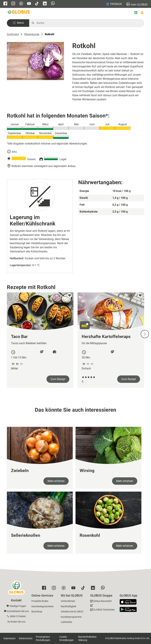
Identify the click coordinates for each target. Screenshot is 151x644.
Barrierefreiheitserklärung (87, 638)
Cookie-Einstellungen (66, 638)
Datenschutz (26, 638)
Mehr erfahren (56, 481)
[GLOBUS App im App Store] (129, 602)
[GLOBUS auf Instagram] (13, 4)
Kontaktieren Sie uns (18, 611)
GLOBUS (137, 4)
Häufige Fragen (18, 606)
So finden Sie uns (16, 622)
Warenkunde (32, 34)
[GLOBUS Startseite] (19, 13)
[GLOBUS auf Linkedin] (45, 4)
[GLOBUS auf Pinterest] (21, 4)
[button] (18, 23)
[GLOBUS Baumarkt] (101, 602)
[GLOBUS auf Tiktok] (37, 4)
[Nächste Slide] (145, 334)
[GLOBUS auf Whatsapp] (53, 4)
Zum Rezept (58, 379)
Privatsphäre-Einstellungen (43, 638)
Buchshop (37, 612)
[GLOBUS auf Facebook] (5, 4)
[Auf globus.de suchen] (88, 23)
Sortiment (13, 34)
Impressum (9, 638)
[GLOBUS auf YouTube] (29, 4)
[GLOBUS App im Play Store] (128, 609)
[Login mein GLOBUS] (142, 13)
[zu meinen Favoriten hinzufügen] (69, 295)
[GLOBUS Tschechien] (102, 609)
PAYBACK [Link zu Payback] (114, 4)
